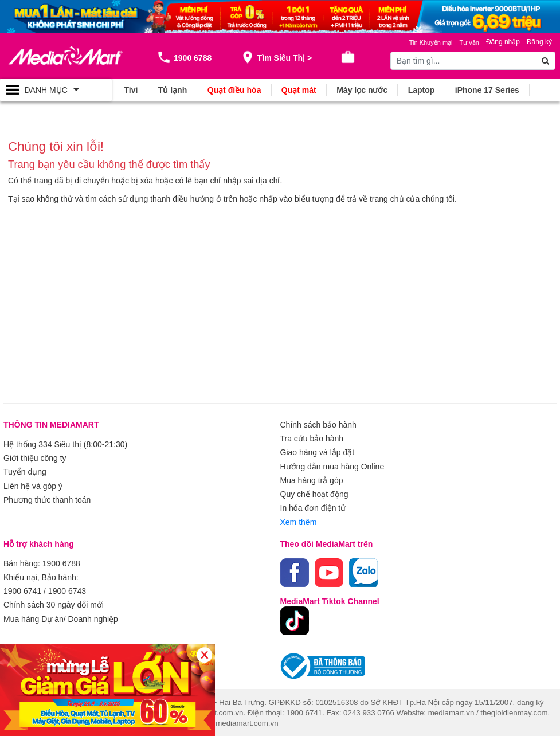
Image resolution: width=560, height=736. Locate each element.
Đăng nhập (503, 42)
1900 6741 (22, 590)
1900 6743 (67, 590)
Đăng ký (539, 42)
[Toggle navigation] (56, 90)
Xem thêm (299, 521)
